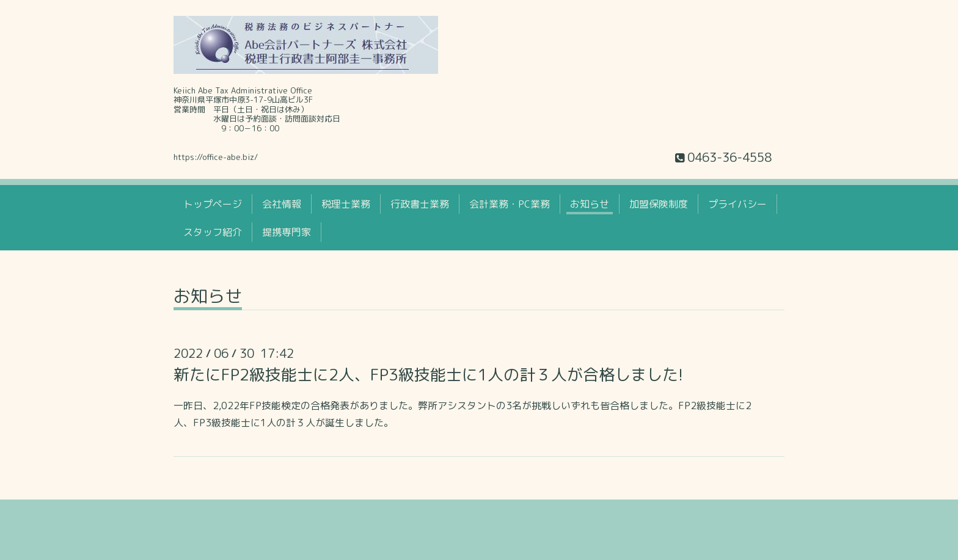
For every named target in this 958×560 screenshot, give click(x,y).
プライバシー (737, 204)
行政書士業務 (420, 204)
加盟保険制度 (659, 204)
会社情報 (282, 204)
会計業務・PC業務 (510, 204)
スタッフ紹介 (213, 232)
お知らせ (590, 204)
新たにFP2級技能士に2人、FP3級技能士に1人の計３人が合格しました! (428, 374)
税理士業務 (346, 204)
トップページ (213, 204)
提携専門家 (287, 232)
